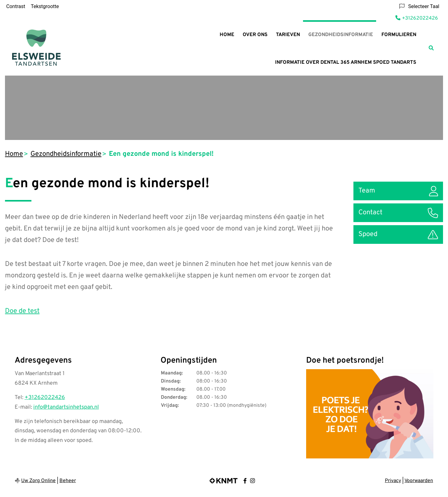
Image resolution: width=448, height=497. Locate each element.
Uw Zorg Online (38, 481)
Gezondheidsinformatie (341, 35)
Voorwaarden (419, 481)
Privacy (393, 481)
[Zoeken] (431, 48)
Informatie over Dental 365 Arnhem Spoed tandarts (346, 63)
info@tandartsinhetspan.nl (66, 407)
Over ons (255, 35)
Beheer (68, 481)
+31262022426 (45, 398)
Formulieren (399, 35)
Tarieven (288, 35)
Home (227, 35)
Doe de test (22, 311)
